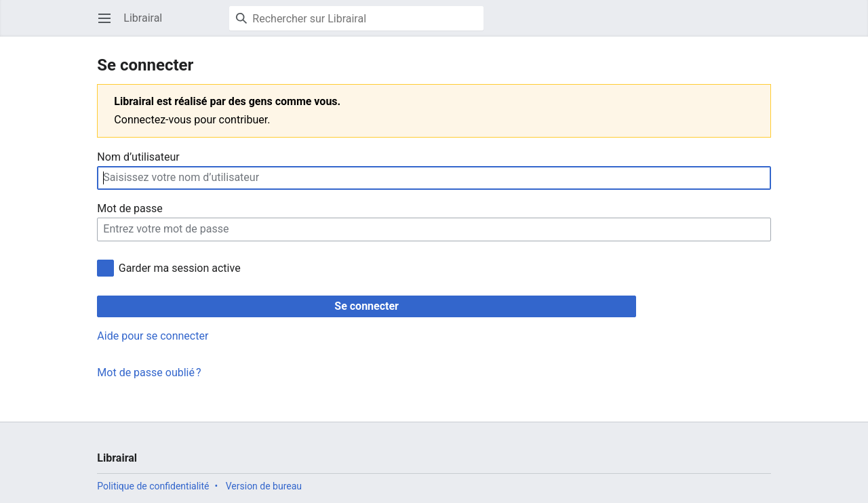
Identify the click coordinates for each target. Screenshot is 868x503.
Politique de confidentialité (153, 486)
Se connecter (367, 306)
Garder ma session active (180, 268)
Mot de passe (130, 208)
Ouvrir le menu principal (109, 25)
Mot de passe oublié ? (149, 373)
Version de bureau (264, 486)
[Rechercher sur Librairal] (356, 18)
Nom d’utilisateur (138, 157)
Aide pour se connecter (153, 336)
